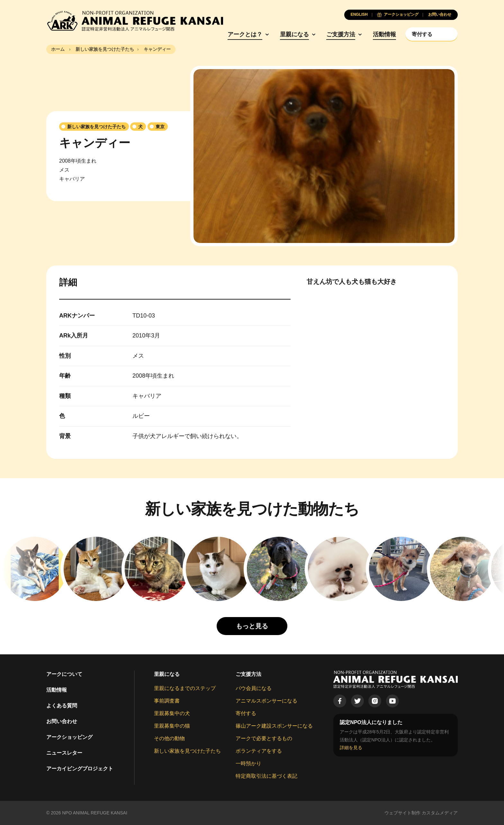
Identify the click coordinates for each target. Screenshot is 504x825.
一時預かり (248, 763)
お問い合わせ (62, 721)
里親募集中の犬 (172, 713)
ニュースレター (64, 753)
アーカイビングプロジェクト (80, 769)
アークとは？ (245, 34)
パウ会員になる (254, 688)
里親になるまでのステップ (185, 688)
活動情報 (384, 34)
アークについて (64, 674)
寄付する (246, 713)
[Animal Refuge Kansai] (135, 21)
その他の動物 (169, 738)
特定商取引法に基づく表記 (266, 776)
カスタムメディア (440, 813)
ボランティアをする (259, 751)
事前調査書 (167, 701)
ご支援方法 (341, 34)
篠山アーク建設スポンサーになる (274, 726)
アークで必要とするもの (264, 738)
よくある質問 (62, 706)
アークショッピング (69, 737)
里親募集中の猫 (172, 726)
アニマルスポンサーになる (266, 701)
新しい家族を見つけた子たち (187, 751)
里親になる (294, 34)
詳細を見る (351, 748)
